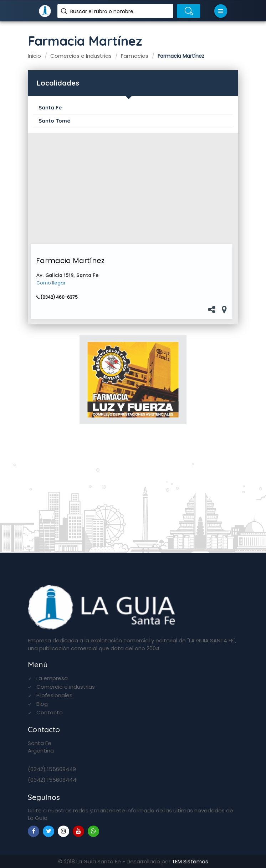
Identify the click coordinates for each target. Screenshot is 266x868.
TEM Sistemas (190, 861)
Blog (42, 704)
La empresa (52, 678)
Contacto (50, 712)
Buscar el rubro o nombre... (103, 11)
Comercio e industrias (66, 687)
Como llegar (51, 283)
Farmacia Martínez (70, 261)
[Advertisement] (132, 189)
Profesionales (54, 695)
